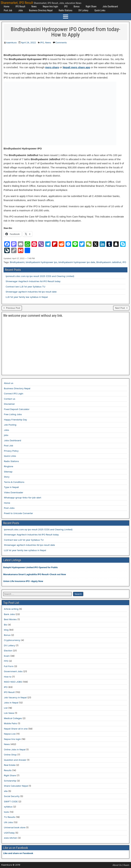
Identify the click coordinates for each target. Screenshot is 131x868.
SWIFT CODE (11, 801)
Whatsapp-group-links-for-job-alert (23, 498)
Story (7, 477)
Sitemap (8, 472)
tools (6, 812)
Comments (61, 42)
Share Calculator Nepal (16, 786)
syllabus (8, 807)
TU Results (10, 817)
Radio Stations (65, 10)
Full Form (9, 666)
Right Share (91, 6)
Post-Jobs (9, 508)
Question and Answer (15, 760)
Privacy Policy (11, 451)
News (34, 6)
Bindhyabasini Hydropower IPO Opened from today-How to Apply (65, 32)
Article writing (11, 609)
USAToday (9, 833)
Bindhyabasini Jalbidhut (109, 262)
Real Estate (10, 765)
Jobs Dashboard (110, 6)
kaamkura (11, 42)
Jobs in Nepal (11, 703)
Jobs (21, 10)
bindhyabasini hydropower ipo (41, 262)
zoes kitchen (11, 838)
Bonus (77, 6)
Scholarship (10, 781)
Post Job (8, 10)
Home (7, 6)
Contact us (10, 399)
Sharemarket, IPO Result (17, 3)
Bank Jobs (9, 614)
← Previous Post (12, 308)
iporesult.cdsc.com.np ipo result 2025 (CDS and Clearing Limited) (40, 276)
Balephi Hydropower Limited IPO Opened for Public (31, 567)
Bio (6, 625)
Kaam (126, 865)
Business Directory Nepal (41, 10)
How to (8, 677)
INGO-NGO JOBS (13, 682)
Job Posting (10, 425)
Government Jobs (13, 671)
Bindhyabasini (17, 262)
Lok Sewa (9, 713)
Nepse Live (10, 734)
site (6, 791)
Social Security (12, 796)
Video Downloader (14, 492)
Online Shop (10, 755)
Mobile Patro (10, 723)
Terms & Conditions (14, 482)
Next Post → (121, 308)
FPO (6, 661)
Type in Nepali (11, 487)
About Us (117, 865)
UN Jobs (8, 822)
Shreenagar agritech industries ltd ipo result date (31, 292)
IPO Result (20, 6)
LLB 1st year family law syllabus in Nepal (27, 297)
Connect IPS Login (14, 393)
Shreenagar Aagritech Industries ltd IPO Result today (33, 281)
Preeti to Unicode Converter (18, 513)
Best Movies (10, 619)
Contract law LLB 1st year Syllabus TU (25, 287)
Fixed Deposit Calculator (17, 409)
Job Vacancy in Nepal (15, 697)
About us (9, 383)
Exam (7, 656)
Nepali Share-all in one (16, 729)
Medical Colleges (13, 718)
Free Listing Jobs (13, 414)
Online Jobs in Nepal (15, 749)
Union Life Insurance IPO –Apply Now (23, 581)
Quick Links (100, 10)
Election (8, 651)
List (6, 708)
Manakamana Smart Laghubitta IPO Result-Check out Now (35, 574)
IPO (66, 6)
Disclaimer (9, 404)
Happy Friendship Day (15, 420)
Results (8, 770)
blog (6, 630)
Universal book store (15, 827)
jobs (6, 435)
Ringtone (9, 466)
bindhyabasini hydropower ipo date (77, 262)
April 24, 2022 (28, 42)
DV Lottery (83, 10)
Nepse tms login (50, 6)
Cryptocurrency (12, 640)
